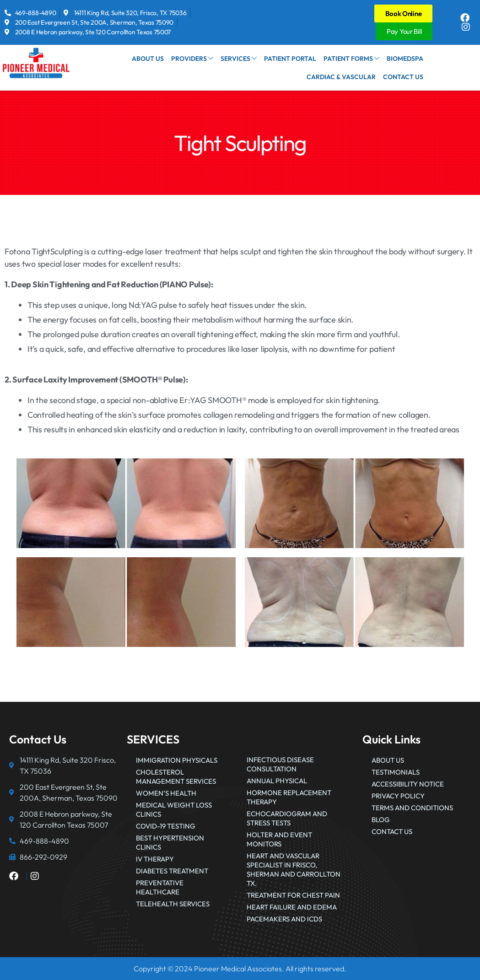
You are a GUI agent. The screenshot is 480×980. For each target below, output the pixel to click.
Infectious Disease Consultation (280, 764)
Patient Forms (353, 59)
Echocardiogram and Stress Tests (287, 818)
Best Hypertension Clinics (170, 843)
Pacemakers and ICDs (284, 919)
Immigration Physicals (177, 760)
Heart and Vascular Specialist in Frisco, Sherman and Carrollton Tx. (294, 870)
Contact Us (404, 77)
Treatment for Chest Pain (293, 895)
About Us (155, 59)
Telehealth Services (173, 904)
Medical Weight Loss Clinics (174, 810)
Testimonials (396, 772)
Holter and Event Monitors (279, 839)
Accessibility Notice (408, 784)
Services (243, 59)
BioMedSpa (405, 59)
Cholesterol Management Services (176, 777)
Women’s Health (166, 793)
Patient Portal (293, 59)
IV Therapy (155, 859)
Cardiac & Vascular (343, 77)
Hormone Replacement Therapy (289, 797)
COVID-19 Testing (166, 826)
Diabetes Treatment (172, 871)
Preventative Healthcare (160, 887)
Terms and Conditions (412, 808)
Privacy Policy (398, 796)
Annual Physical (277, 781)
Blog (381, 820)
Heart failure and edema (292, 907)
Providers (198, 59)
